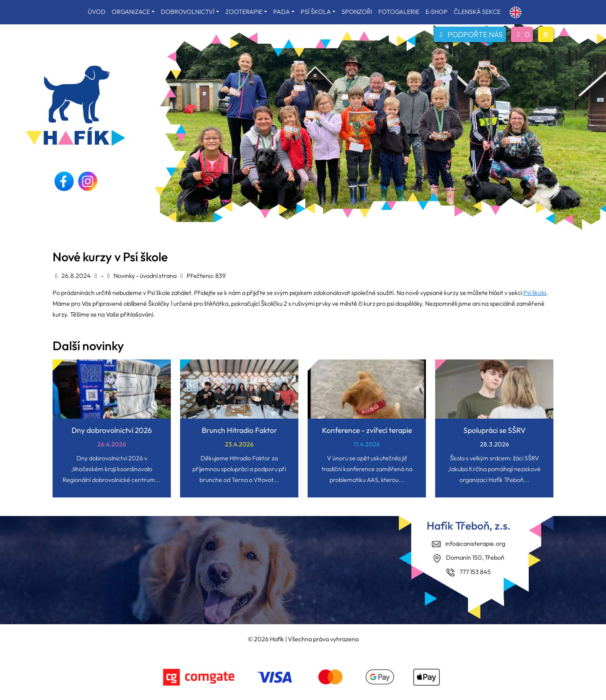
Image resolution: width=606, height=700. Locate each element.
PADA (282, 12)
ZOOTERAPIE (244, 12)
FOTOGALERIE (399, 12)
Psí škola (535, 293)
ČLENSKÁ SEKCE (477, 12)
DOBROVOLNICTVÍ (188, 12)
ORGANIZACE (131, 12)
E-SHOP (437, 12)
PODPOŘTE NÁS (470, 34)
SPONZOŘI (357, 12)
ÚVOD (97, 12)
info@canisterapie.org (475, 543)
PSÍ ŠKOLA (316, 12)
